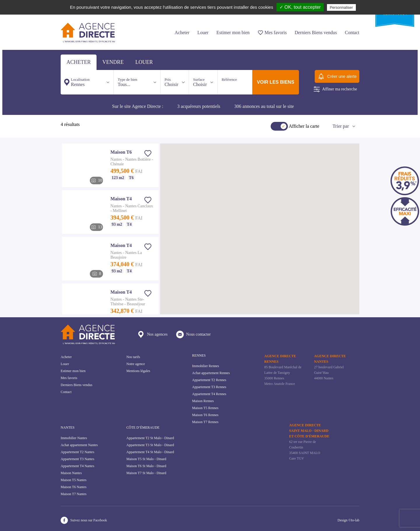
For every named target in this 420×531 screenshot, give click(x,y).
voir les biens (276, 82)
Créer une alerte (337, 76)
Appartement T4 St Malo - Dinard (150, 452)
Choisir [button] (171, 82)
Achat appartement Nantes (79, 445)
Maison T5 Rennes (205, 408)
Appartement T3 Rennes (209, 387)
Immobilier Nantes (74, 438)
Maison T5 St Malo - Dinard (146, 459)
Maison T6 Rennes (205, 415)
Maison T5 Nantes (73, 480)
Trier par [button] (341, 126)
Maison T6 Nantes (73, 487)
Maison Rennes (203, 401)
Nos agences (152, 334)
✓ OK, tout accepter (300, 7)
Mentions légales (138, 371)
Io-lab (355, 520)
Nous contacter (193, 334)
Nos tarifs (133, 357)
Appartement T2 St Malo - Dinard (150, 438)
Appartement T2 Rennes (209, 380)
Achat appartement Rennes (211, 373)
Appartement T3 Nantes (77, 459)
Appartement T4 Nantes (77, 466)
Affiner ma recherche (335, 89)
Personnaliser (342, 7)
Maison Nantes (71, 473)
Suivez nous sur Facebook (84, 520)
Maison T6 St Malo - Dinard (146, 466)
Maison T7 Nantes (73, 494)
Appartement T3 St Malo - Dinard (150, 445)
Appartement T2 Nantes (77, 452)
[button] (321, 213)
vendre (113, 62)
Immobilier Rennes (206, 366)
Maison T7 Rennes (205, 422)
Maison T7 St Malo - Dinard (146, 473)
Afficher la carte (304, 126)
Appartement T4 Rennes (209, 394)
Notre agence (136, 364)
